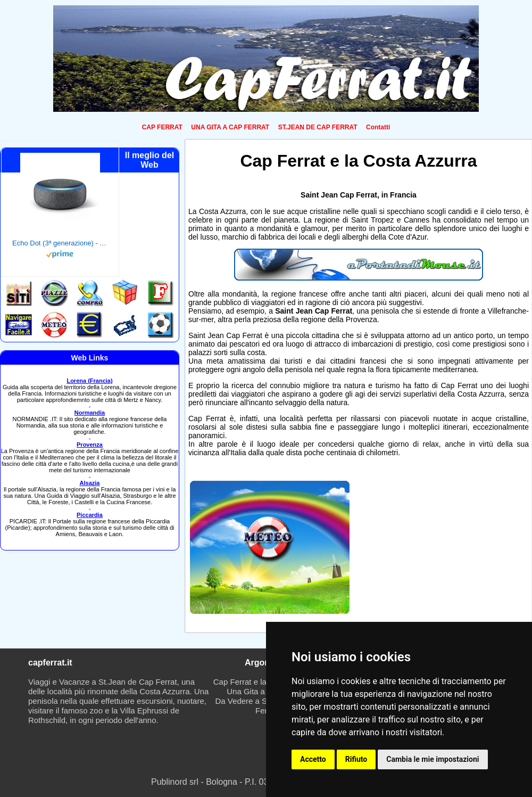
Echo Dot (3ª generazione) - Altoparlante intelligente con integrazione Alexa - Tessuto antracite (60, 243)
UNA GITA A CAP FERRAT (230, 127)
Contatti (378, 127)
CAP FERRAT (162, 127)
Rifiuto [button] (356, 759)
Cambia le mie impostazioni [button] (433, 759)
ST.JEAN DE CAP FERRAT (318, 127)
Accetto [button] (313, 759)
